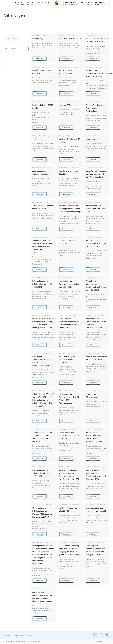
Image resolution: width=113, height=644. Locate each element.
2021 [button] (7, 65)
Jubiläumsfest (38, 139)
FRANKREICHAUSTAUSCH (70, 39)
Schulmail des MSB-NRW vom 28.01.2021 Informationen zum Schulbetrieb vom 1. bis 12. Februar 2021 (43, 400)
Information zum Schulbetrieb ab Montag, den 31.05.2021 (96, 243)
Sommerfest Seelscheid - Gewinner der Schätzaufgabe (96, 108)
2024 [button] (7, 55)
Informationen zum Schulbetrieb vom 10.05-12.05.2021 (43, 284)
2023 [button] (7, 58)
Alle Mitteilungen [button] (10, 48)
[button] (19, 3)
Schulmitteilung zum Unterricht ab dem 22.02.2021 (67, 360)
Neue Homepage (93, 139)
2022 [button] (7, 61)
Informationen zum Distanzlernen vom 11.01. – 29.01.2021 (70, 436)
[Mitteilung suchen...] (12, 39)
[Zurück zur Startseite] (57, 3)
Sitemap (29, 635)
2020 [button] (7, 68)
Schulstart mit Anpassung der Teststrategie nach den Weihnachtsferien (97, 174)
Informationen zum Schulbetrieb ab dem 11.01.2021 (41, 473)
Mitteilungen (44, 35)
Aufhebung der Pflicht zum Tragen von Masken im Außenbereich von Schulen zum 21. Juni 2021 (42, 246)
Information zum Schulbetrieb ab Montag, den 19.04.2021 (69, 284)
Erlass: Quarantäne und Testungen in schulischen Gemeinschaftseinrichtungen (71, 209)
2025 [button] (7, 51)
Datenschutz (19, 635)
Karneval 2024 (65, 105)
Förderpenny (38, 39)
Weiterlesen (40, 59)
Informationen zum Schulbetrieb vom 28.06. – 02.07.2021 (97, 209)
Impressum (8, 635)
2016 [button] (7, 71)
